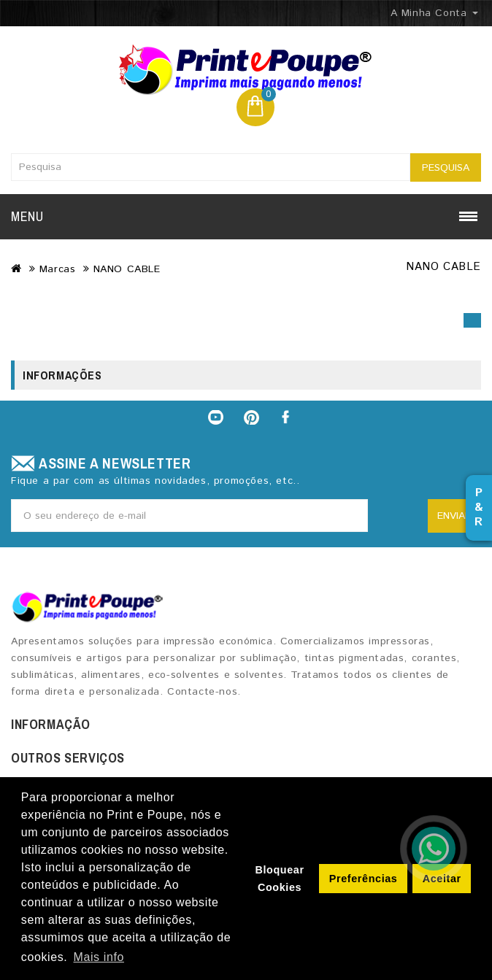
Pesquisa (446, 168)
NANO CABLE (127, 269)
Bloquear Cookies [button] (279, 879)
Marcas (58, 269)
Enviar (454, 516)
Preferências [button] (364, 879)
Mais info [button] (99, 957)
